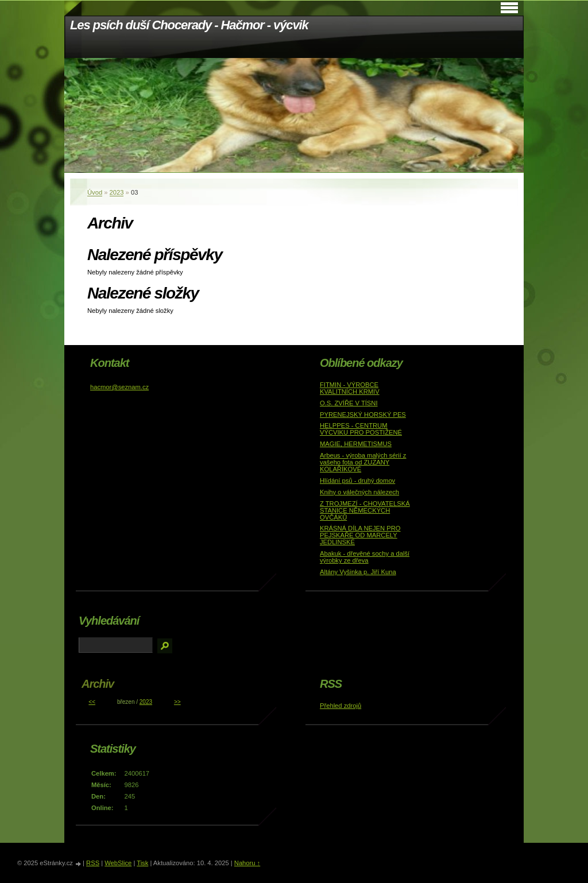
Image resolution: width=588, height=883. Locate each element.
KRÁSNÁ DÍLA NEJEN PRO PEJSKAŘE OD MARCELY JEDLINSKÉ (360, 535)
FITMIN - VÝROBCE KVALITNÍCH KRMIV (350, 388)
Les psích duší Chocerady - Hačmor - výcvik (189, 25)
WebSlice (118, 863)
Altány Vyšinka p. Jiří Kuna (358, 572)
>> (177, 702)
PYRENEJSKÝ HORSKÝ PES (363, 415)
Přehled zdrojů (341, 706)
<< (92, 702)
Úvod (95, 192)
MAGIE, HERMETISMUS (356, 444)
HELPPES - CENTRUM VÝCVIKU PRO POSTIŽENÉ (361, 429)
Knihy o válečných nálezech (359, 492)
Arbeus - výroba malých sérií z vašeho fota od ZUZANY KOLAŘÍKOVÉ (363, 462)
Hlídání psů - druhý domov (357, 481)
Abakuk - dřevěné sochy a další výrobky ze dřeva (365, 557)
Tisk (142, 863)
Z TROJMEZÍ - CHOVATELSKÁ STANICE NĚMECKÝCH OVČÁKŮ (365, 510)
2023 (117, 192)
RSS (93, 863)
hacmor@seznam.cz (119, 387)
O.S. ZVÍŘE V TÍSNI (349, 403)
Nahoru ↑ (247, 863)
